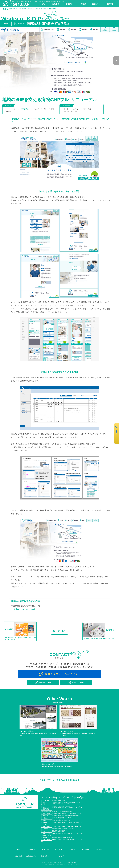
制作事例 (32, 850)
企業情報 (59, 850)
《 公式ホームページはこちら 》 (24, 609)
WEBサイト (21, 24)
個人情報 (19, 856)
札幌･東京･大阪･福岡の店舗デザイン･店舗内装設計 (59, 862)
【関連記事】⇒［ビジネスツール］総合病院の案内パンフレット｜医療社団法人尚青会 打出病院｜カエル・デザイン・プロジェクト (60, 120)
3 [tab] (59, 91)
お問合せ (99, 850)
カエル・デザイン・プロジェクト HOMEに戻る (59, 780)
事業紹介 (45, 850)
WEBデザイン (25, 109)
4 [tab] (63, 91)
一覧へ (6, 24)
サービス (19, 850)
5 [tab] (68, 91)
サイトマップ (59, 856)
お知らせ (72, 850)
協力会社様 (45, 856)
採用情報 (86, 850)
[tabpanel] (59, 61)
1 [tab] (51, 91)
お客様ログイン (32, 856)
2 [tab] (55, 91)
